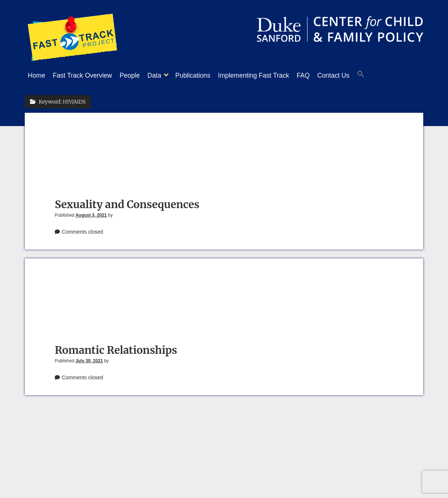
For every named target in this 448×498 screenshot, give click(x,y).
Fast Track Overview (86, 75)
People (137, 75)
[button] (390, 76)
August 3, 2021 (91, 213)
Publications (208, 75)
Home (36, 75)
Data (165, 75)
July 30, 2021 (89, 359)
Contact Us (359, 75)
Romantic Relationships (116, 348)
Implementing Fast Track (272, 75)
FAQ (325, 75)
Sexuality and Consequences (127, 202)
